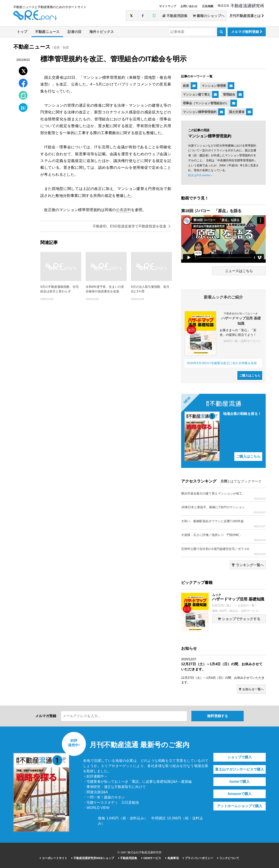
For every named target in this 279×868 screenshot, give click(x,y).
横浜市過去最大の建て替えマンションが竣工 (223, 496)
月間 (224, 481)
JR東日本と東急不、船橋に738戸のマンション (223, 510)
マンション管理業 (214, 86)
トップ (22, 32)
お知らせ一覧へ (251, 689)
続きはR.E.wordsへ (200, 175)
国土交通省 (237, 112)
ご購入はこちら (250, 375)
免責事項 (172, 858)
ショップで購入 (240, 757)
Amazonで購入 (240, 794)
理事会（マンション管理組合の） (206, 103)
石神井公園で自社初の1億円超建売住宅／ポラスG (223, 551)
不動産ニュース (47, 32)
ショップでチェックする (239, 619)
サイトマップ (168, 6)
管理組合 (229, 94)
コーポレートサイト (54, 858)
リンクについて (228, 858)
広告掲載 (208, 6)
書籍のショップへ (208, 16)
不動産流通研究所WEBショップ (93, 858)
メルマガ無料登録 (247, 32)
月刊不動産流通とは (247, 16)
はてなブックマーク (246, 481)
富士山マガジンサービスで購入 (240, 769)
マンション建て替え (197, 94)
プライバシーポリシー (198, 858)
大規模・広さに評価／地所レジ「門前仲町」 (223, 537)
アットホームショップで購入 (240, 806)
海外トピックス (102, 32)
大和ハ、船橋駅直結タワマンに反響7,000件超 (223, 524)
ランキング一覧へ (248, 565)
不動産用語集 (175, 16)
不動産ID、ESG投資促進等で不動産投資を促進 (132, 226)
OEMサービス (151, 858)
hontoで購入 (240, 782)
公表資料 (123, 210)
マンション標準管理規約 (200, 112)
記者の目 (75, 32)
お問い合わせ (189, 6)
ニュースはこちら (239, 271)
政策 (186, 86)
